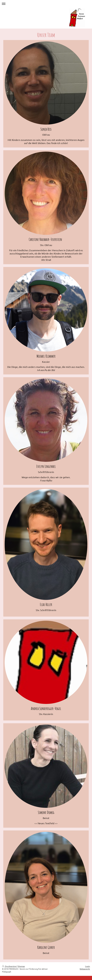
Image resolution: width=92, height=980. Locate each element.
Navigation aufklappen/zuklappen (46, 4)
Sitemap (21, 966)
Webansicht (85, 969)
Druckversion (9, 966)
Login (88, 966)
